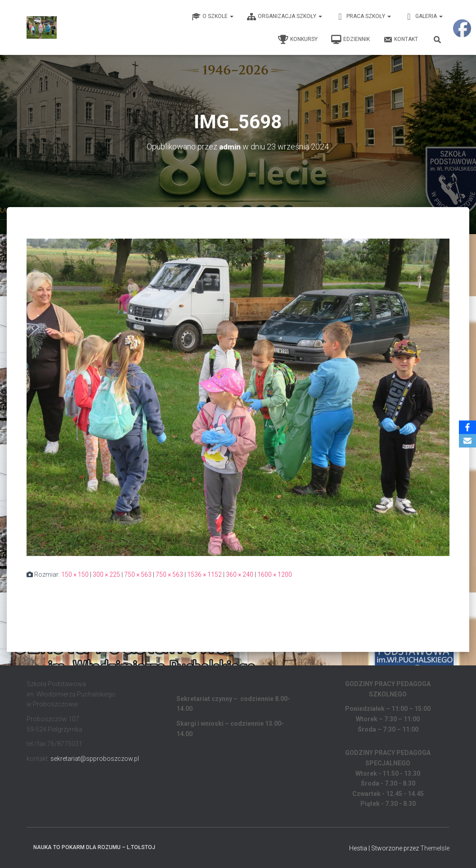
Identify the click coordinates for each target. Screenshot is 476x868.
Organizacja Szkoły (285, 17)
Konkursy (298, 40)
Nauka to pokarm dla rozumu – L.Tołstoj (94, 847)
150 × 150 (75, 574)
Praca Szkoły (363, 17)
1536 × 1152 (204, 574)
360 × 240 (240, 574)
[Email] (467, 441)
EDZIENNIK (350, 40)
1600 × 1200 (275, 574)
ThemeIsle (435, 848)
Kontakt (401, 40)
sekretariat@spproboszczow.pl (95, 758)
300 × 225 (106, 574)
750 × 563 (138, 574)
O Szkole (213, 17)
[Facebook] (467, 427)
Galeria (424, 17)
